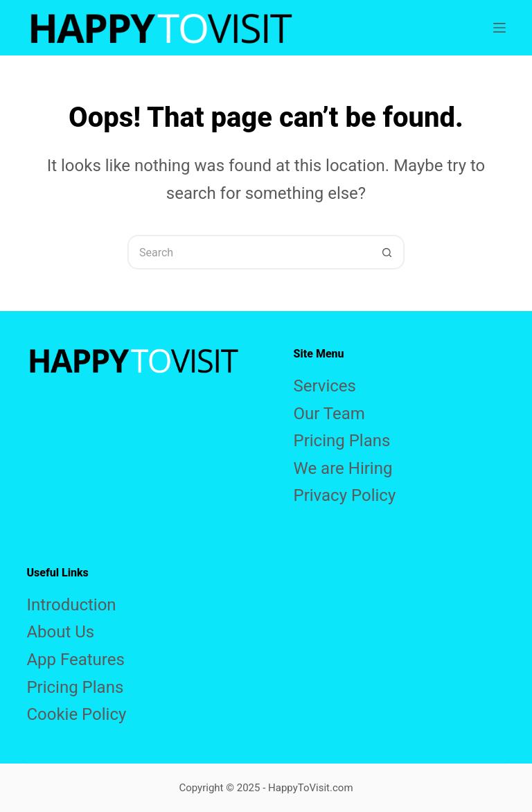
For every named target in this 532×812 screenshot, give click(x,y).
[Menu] (499, 28)
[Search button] (387, 252)
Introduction (71, 605)
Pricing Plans (342, 441)
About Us (60, 632)
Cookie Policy (76, 714)
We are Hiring (343, 468)
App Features (75, 660)
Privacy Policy (345, 495)
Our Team (329, 414)
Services (325, 386)
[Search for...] (249, 252)
